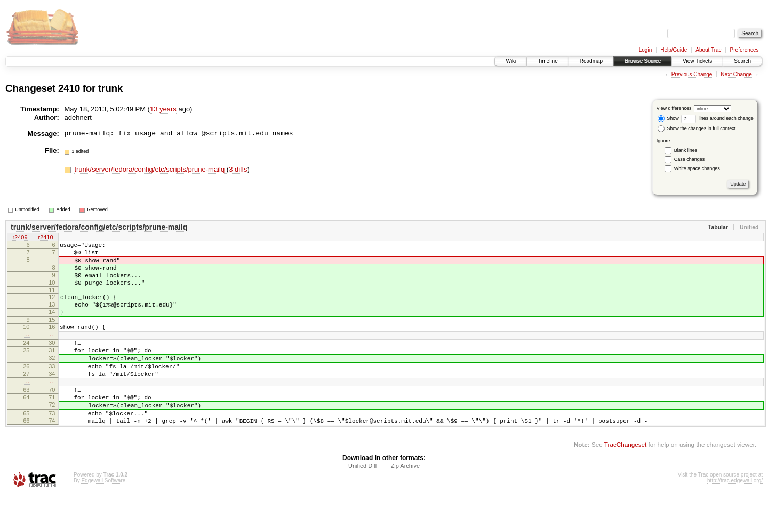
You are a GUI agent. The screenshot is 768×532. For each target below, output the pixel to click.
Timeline (547, 61)
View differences (674, 108)
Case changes (690, 159)
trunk (110, 88)
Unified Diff (363, 503)
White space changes (697, 168)
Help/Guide (674, 50)
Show (668, 118)
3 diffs (238, 169)
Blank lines (686, 150)
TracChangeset (625, 481)
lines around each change (717, 118)
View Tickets (697, 61)
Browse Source (643, 61)
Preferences (745, 50)
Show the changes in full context (697, 128)
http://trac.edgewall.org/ (735, 517)
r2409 (20, 238)
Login (645, 50)
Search (742, 61)
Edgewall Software (103, 517)
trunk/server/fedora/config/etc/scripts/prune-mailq (150, 169)
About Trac (708, 50)
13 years (163, 109)
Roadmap (591, 61)
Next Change (736, 74)
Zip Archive (405, 503)
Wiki (511, 61)
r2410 (45, 238)
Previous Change (692, 74)
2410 (69, 88)
